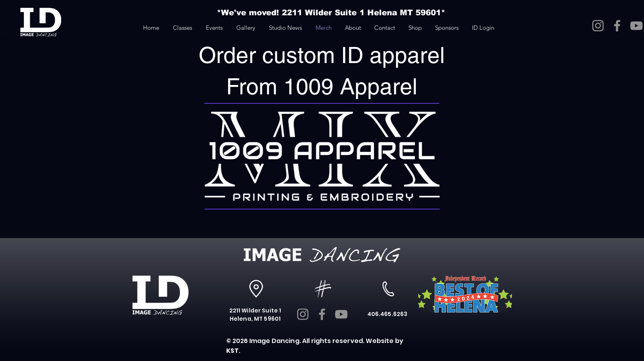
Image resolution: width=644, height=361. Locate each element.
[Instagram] (598, 26)
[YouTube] (636, 26)
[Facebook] (617, 26)
